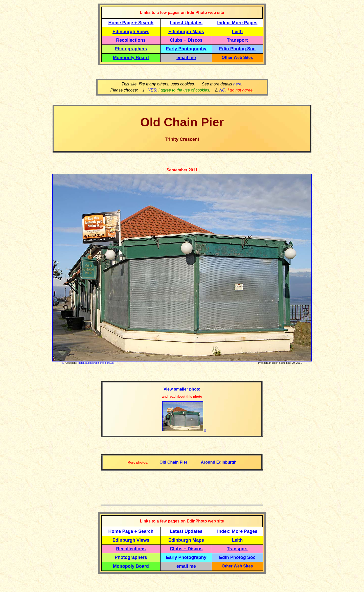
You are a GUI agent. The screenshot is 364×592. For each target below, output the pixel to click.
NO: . (236, 90)
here (237, 84)
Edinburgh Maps (186, 32)
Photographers (131, 49)
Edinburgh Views (131, 32)
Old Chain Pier (173, 462)
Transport (237, 40)
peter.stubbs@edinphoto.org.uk (96, 363)
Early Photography (186, 49)
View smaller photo (182, 389)
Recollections (131, 40)
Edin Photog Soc (237, 49)
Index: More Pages (237, 23)
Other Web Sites (237, 58)
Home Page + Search (131, 23)
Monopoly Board (131, 58)
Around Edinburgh (219, 462)
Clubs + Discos (186, 40)
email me (186, 58)
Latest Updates (186, 23)
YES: (179, 90)
